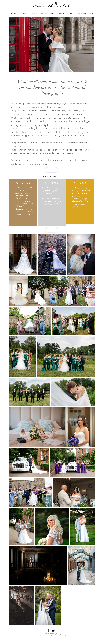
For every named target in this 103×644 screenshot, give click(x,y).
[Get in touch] (52, 170)
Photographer (41, 635)
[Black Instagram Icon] (53, 630)
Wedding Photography (60, 635)
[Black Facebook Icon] (48, 630)
